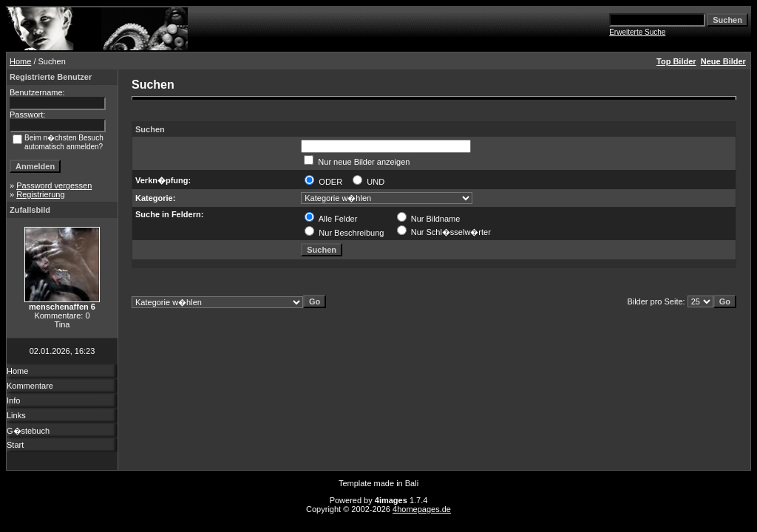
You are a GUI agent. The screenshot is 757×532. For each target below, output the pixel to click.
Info (13, 400)
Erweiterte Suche (637, 32)
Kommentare (30, 386)
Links (16, 415)
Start (15, 445)
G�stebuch (28, 431)
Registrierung (40, 194)
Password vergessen (54, 185)
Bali (412, 483)
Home (20, 61)
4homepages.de (422, 509)
